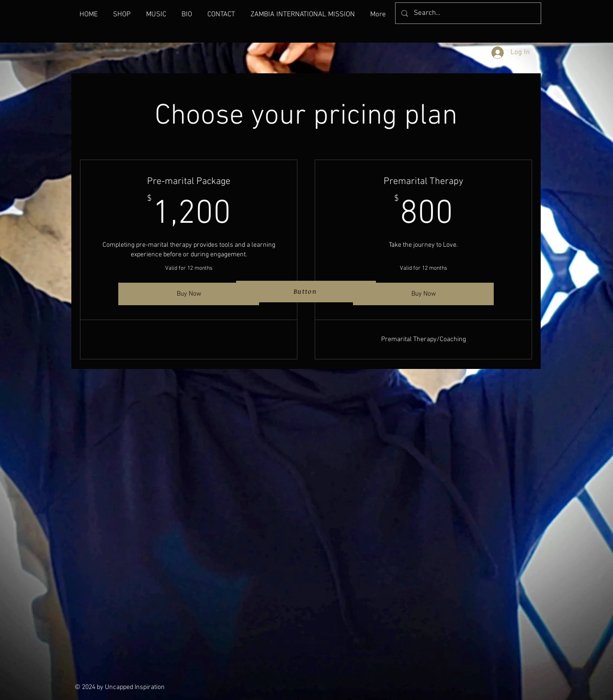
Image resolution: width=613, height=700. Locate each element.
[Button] (306, 292)
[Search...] (467, 13)
